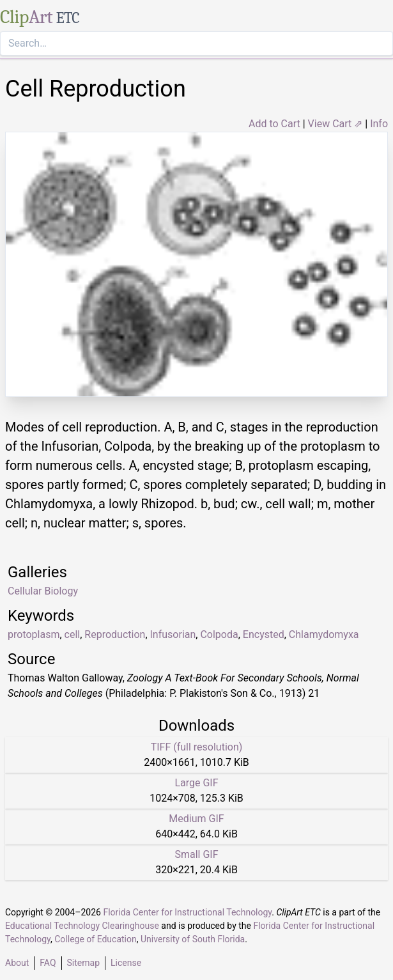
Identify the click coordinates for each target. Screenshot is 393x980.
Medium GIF (196, 819)
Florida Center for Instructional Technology (187, 912)
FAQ (48, 963)
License (126, 963)
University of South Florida (193, 939)
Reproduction (115, 634)
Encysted (264, 634)
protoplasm (34, 634)
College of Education (96, 939)
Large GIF (196, 783)
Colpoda (219, 634)
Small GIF (196, 854)
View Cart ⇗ (335, 124)
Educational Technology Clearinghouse (82, 926)
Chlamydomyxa (324, 634)
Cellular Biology (43, 591)
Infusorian (173, 634)
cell (73, 634)
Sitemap (83, 963)
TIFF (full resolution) (197, 747)
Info (379, 124)
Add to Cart (274, 124)
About (17, 963)
